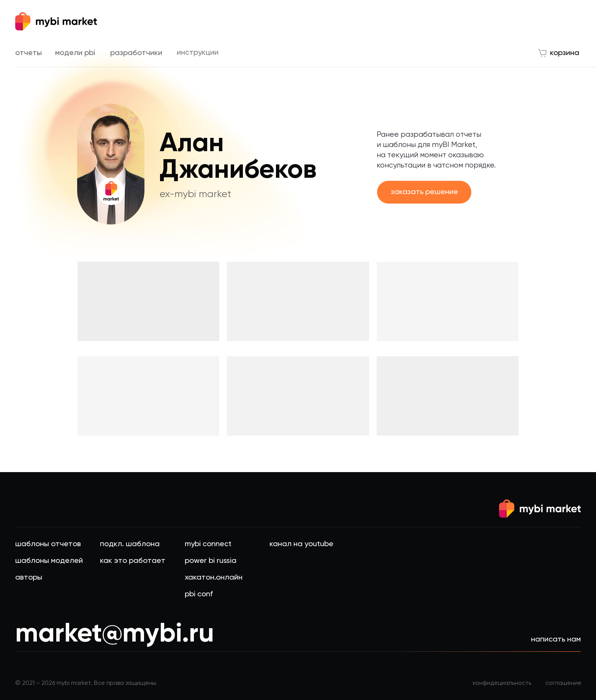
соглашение (564, 683)
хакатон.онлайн (214, 577)
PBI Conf (199, 594)
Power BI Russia (211, 560)
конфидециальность (502, 683)
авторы (29, 577)
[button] (424, 192)
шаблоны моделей (49, 560)
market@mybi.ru (115, 632)
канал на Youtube (301, 544)
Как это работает (133, 560)
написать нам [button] (556, 639)
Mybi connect (208, 544)
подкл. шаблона (130, 544)
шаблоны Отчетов (48, 544)
